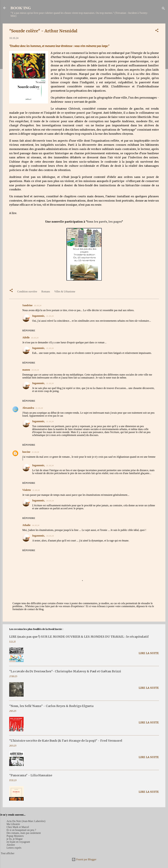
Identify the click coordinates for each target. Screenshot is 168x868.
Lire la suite (149, 653)
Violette (27, 490)
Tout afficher (8, 853)
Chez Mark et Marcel (18, 827)
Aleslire (11, 845)
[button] (157, 31)
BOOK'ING (21, 8)
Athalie (26, 525)
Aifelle (26, 337)
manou (26, 370)
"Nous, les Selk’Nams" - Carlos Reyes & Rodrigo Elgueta (51, 706)
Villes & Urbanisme (65, 291)
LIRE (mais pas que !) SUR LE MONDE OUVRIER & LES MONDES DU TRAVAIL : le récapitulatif (79, 637)
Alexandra (28, 408)
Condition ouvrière (27, 291)
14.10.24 (50, 501)
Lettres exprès (14, 848)
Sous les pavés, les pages (104, 222)
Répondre (29, 331)
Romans (46, 291)
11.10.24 (50, 316)
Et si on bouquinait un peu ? (21, 830)
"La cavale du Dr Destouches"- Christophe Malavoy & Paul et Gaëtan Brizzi (65, 671)
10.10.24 (38, 305)
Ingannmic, (39, 316)
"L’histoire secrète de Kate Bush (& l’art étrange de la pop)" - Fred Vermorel (66, 741)
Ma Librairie (13, 824)
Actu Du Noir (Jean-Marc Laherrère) (26, 821)
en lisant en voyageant (18, 842)
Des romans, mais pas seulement (24, 833)
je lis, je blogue (15, 839)
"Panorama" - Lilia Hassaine (31, 775)
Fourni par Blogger (84, 859)
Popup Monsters (15, 836)
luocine (26, 452)
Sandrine (27, 305)
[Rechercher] (163, 9)
